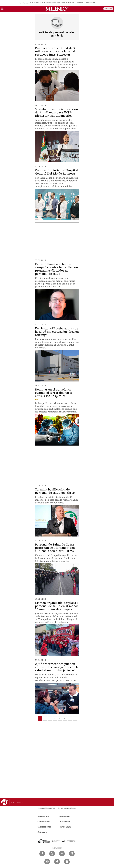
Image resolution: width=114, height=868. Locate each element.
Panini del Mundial (60, 3)
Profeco (71, 3)
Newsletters (43, 816)
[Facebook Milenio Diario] (42, 854)
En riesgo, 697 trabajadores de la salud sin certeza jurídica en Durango (57, 332)
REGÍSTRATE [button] (108, 9)
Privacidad (65, 822)
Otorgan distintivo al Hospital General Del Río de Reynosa (56, 172)
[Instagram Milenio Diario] (62, 854)
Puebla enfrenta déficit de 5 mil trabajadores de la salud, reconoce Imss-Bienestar (56, 51)
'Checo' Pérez (90, 3)
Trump (49, 3)
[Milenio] (57, 9)
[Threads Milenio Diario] (72, 854)
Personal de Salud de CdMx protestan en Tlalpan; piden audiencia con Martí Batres (55, 548)
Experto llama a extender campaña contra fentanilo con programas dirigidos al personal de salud (57, 269)
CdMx (37, 3)
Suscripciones (44, 827)
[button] (2, 10)
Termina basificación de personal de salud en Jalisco (55, 491)
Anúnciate (42, 832)
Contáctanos (44, 822)
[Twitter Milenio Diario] (52, 854)
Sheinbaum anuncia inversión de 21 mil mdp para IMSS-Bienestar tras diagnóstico (56, 112)
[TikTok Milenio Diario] (57, 862)
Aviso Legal (66, 827)
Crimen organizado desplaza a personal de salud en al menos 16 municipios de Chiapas (57, 606)
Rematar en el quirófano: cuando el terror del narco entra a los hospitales (54, 393)
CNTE (43, 3)
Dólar (31, 3)
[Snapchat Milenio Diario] (67, 862)
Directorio (65, 816)
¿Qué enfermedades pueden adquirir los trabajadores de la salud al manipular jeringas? (57, 667)
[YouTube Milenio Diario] (47, 862)
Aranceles (79, 3)
